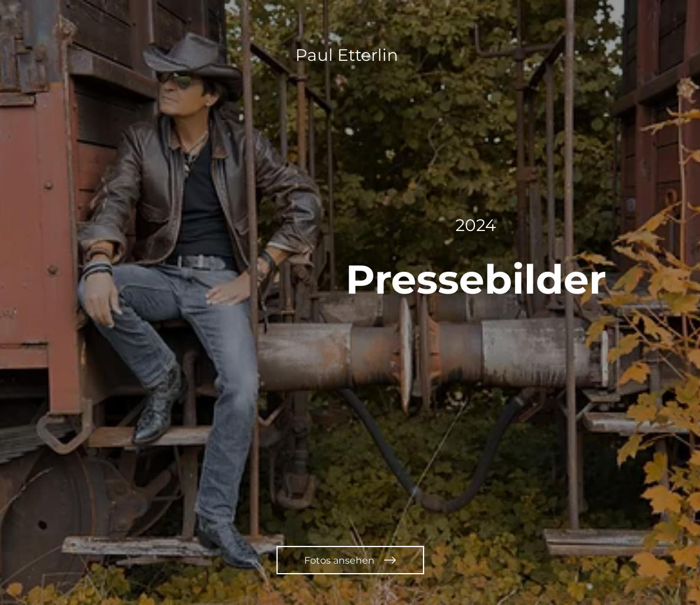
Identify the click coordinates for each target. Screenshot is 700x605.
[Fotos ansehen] (350, 560)
